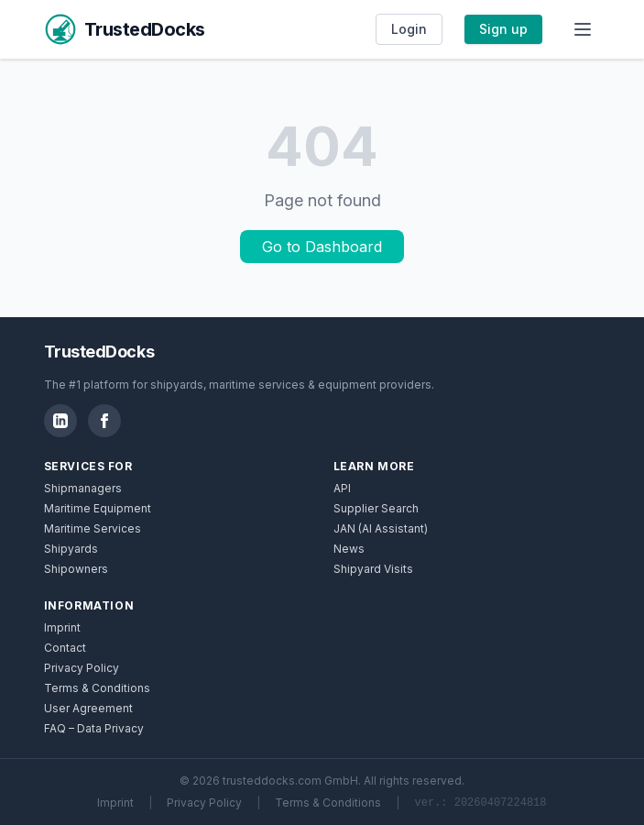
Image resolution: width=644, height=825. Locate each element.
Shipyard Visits (373, 569)
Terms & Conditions (97, 688)
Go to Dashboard (322, 247)
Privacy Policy (82, 668)
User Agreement (88, 708)
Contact (65, 648)
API (342, 488)
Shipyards (71, 549)
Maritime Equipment (98, 508)
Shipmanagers (83, 488)
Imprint (62, 627)
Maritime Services (93, 528)
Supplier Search (376, 508)
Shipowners (76, 569)
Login (409, 29)
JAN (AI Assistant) (381, 528)
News (349, 549)
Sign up (503, 29)
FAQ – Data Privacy (94, 728)
